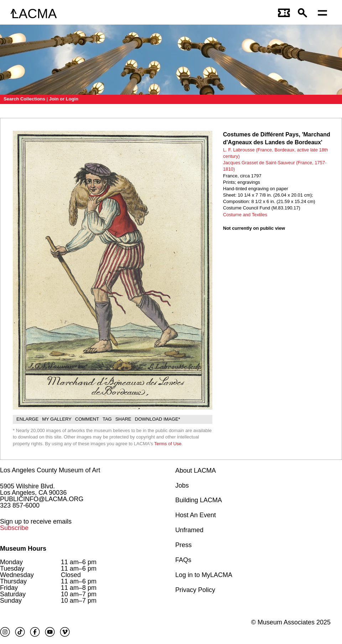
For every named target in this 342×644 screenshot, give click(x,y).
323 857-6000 (20, 505)
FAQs (183, 560)
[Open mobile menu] (324, 14)
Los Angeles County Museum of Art (50, 470)
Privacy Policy (195, 590)
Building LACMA (199, 500)
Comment (87, 419)
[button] (304, 14)
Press (183, 545)
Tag (107, 419)
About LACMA (196, 471)
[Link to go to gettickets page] (284, 14)
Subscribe (14, 528)
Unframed (189, 530)
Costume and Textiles (245, 215)
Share (123, 419)
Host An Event (196, 515)
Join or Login (64, 99)
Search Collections (24, 99)
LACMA (34, 14)
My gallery (57, 419)
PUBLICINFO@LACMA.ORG (42, 499)
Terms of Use (168, 444)
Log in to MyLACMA (204, 575)
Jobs (182, 485)
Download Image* (158, 419)
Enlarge (27, 419)
